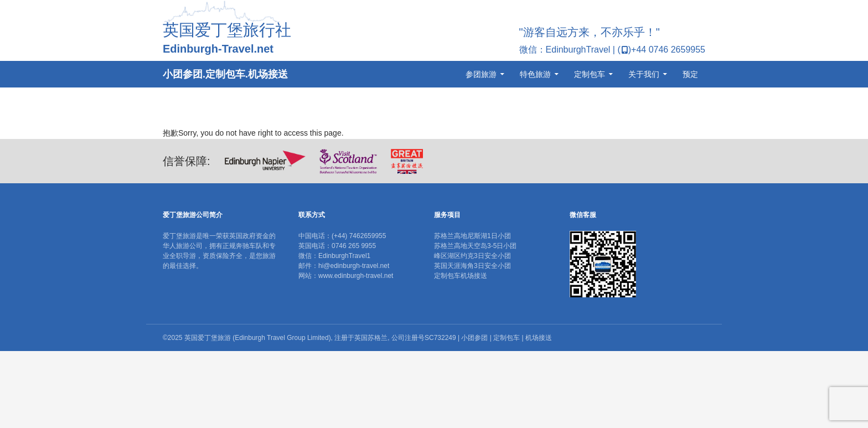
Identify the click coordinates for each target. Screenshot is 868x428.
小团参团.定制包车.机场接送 (225, 74)
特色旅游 (535, 74)
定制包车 (590, 74)
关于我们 (644, 74)
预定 (690, 74)
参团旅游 (481, 74)
